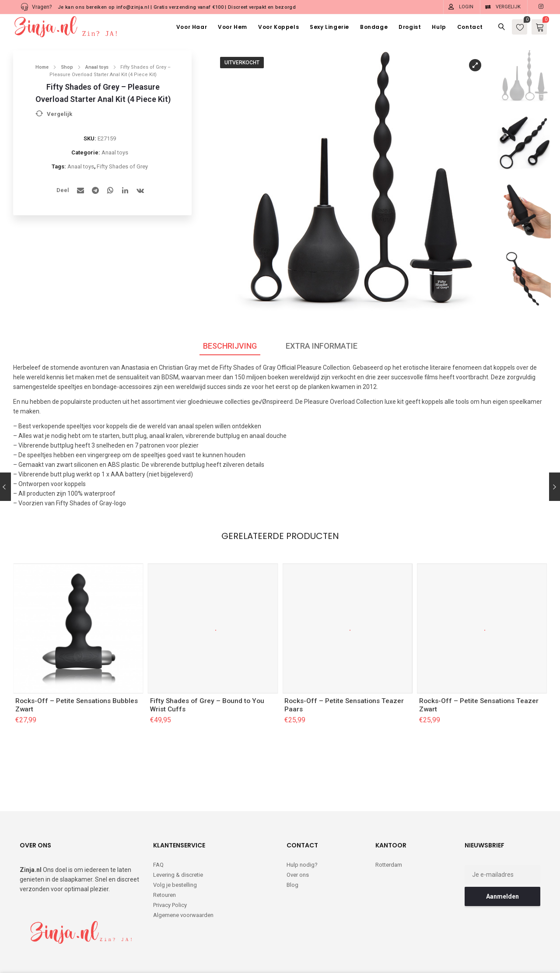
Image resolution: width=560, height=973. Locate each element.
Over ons (298, 839)
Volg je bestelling (175, 849)
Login (466, 7)
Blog (292, 849)
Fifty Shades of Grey (122, 166)
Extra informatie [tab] (322, 346)
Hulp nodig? (302, 829)
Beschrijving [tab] (230, 346)
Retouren (164, 859)
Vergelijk (508, 7)
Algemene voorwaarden (183, 879)
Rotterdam (389, 829)
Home (42, 67)
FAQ (158, 829)
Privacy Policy (170, 869)
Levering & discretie (178, 839)
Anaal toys (97, 67)
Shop (67, 67)
